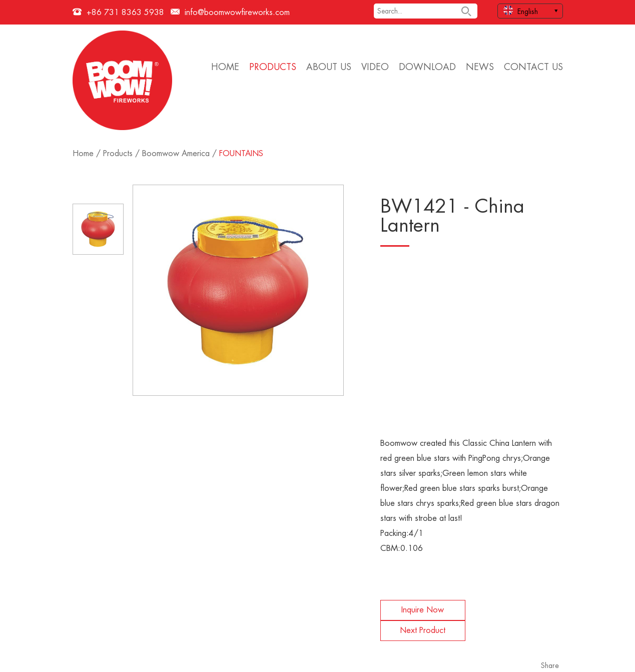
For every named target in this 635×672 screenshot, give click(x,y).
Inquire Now (423, 610)
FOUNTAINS (241, 154)
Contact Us (533, 67)
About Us (329, 67)
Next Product (423, 630)
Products (273, 67)
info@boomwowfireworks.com (237, 13)
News (480, 67)
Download (427, 67)
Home (225, 67)
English (521, 10)
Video (375, 67)
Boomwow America (176, 154)
